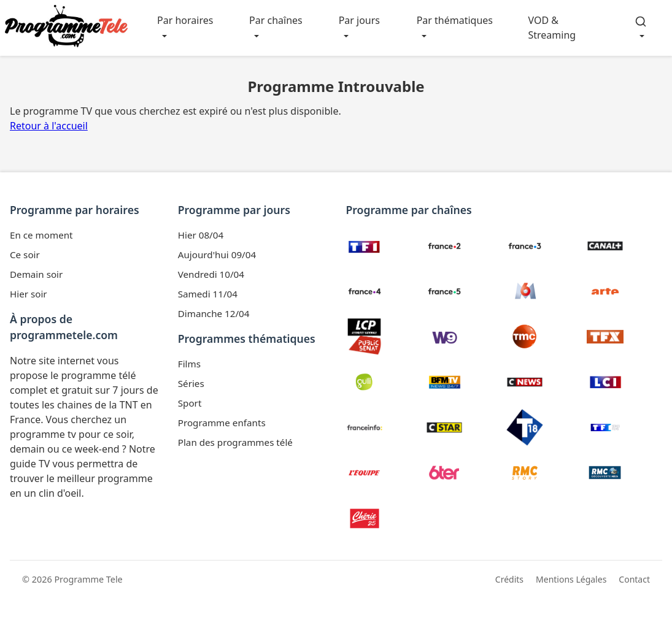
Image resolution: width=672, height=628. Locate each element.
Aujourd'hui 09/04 (217, 255)
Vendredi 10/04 (211, 274)
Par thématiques (455, 20)
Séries (191, 383)
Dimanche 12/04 (214, 313)
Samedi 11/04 (208, 294)
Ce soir (25, 255)
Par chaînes (276, 20)
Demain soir (36, 274)
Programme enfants (222, 423)
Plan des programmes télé (235, 442)
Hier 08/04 (201, 235)
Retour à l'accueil (49, 126)
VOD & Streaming (552, 28)
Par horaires (185, 20)
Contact (634, 579)
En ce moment (41, 235)
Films (189, 364)
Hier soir (29, 294)
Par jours (359, 20)
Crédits (509, 579)
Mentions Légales (571, 579)
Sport (190, 403)
